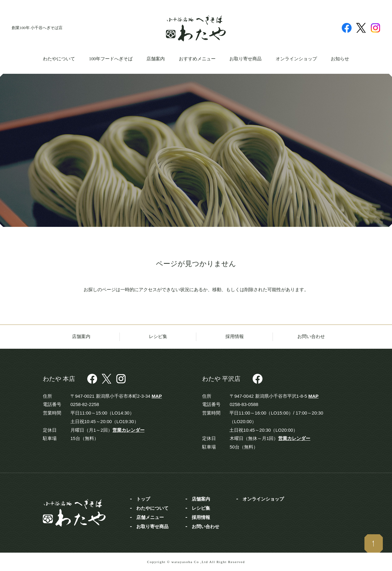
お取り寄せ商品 (245, 59)
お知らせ (340, 59)
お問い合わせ (311, 336)
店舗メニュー (150, 517)
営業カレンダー (128, 430)
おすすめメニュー (197, 59)
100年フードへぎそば (111, 59)
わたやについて (59, 59)
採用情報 (235, 336)
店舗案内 (156, 59)
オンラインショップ (296, 59)
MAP (157, 396)
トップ (143, 499)
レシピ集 (158, 336)
